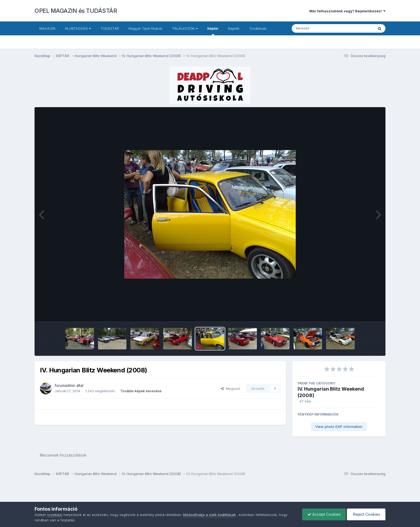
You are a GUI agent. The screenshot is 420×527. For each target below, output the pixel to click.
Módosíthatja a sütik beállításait (209, 515)
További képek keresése (141, 391)
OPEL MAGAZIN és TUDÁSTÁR (76, 11)
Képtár (213, 31)
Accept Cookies (323, 514)
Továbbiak (258, 28)
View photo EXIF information (339, 427)
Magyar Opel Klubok (145, 28)
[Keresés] (318, 28)
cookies (55, 515)
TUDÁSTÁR (110, 28)
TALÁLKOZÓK (185, 28)
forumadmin (65, 385)
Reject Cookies (366, 514)
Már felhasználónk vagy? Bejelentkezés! (347, 11)
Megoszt (230, 388)
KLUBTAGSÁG (78, 28)
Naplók (234, 28)
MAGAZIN (47, 28)
